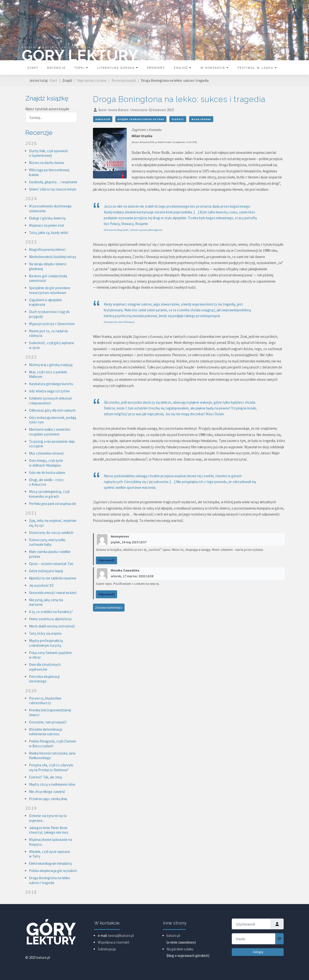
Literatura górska (118, 68)
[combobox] (51, 117)
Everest (178, 119)
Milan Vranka (201, 119)
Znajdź (183, 68)
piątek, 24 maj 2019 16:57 (129, 542)
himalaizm (103, 119)
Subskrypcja (107, 949)
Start (33, 68)
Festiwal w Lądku (257, 68)
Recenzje (56, 68)
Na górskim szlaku (180, 949)
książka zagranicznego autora (141, 119)
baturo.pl (173, 936)
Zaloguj (258, 952)
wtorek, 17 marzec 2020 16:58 (132, 576)
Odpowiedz (106, 560)
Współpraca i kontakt (114, 942)
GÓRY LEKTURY (80, 55)
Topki (81, 68)
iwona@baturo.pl (121, 936)
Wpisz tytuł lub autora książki (48, 109)
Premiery (156, 68)
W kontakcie (215, 68)
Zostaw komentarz (109, 607)
